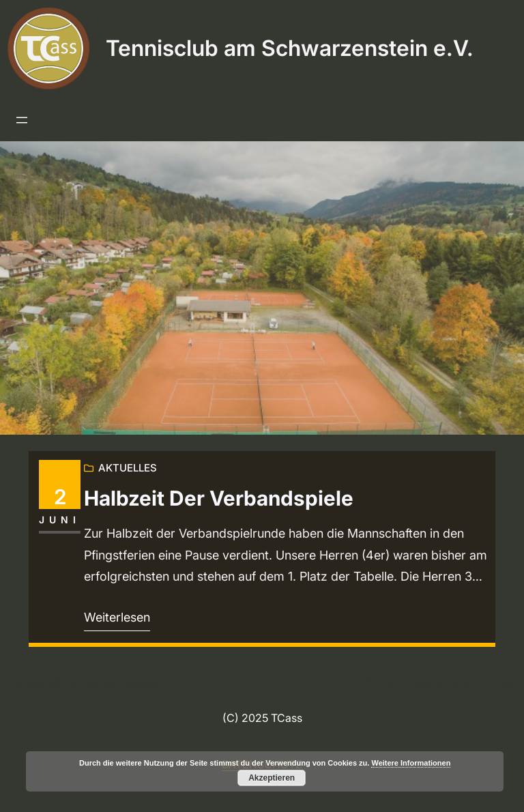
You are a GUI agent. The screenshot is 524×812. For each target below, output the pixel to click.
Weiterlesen (117, 617)
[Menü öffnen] (22, 120)
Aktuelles (128, 468)
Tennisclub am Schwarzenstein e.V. (290, 48)
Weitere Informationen (411, 763)
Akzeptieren (272, 778)
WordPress (490, 683)
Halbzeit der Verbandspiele (219, 498)
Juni (60, 520)
